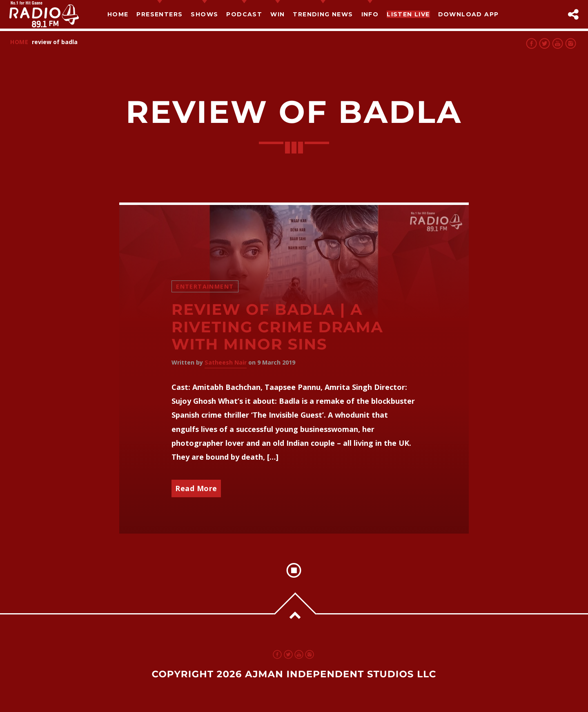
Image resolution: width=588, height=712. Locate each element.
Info (370, 14)
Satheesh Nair (226, 362)
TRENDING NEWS (323, 14)
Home (118, 14)
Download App (469, 14)
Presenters (159, 14)
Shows (204, 14)
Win (277, 14)
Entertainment (205, 286)
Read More (196, 488)
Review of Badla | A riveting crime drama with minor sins (277, 327)
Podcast (244, 14)
